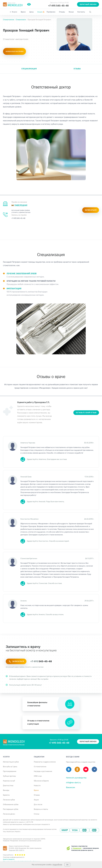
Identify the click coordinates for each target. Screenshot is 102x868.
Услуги (14, 12)
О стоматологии (40, 767)
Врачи (23, 12)
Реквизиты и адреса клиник (45, 762)
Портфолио (51, 12)
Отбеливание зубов (11, 805)
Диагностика (8, 786)
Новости (37, 786)
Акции (41, 12)
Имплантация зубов (11, 762)
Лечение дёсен (9, 814)
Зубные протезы (9, 776)
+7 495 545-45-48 (58, 6)
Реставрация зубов (11, 809)
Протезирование (10, 771)
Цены (31, 12)
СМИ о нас (38, 776)
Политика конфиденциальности (14, 857)
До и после (38, 805)
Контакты (81, 12)
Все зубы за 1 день (10, 767)
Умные (71, 12)
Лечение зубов (9, 800)
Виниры (6, 790)
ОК (67, 865)
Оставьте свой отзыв (86, 413)
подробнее (57, 865)
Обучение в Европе (41, 781)
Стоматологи (21, 20)
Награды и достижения (43, 771)
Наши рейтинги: (14, 855)
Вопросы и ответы (41, 809)
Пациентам (39, 757)
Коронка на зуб (9, 781)
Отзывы (62, 12)
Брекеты (6, 795)
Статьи (37, 814)
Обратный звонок (88, 4)
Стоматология (9, 20)
